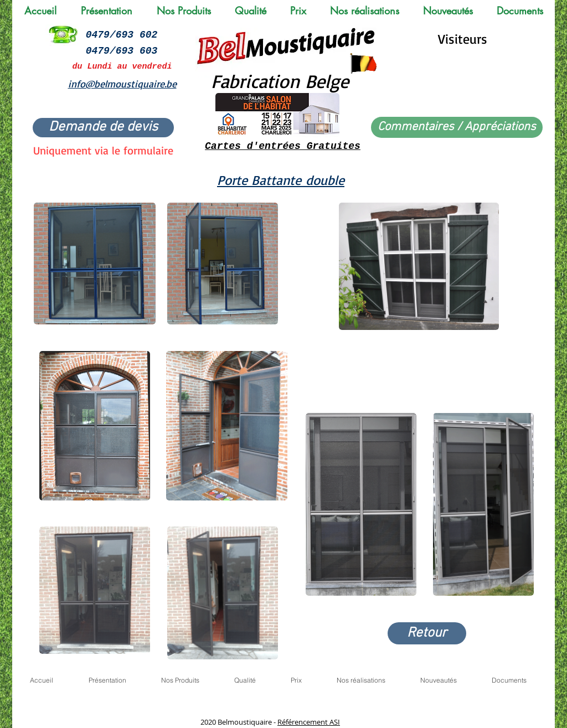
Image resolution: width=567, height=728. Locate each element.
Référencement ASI (309, 722)
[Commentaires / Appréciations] (457, 127)
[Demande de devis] (103, 128)
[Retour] (427, 633)
